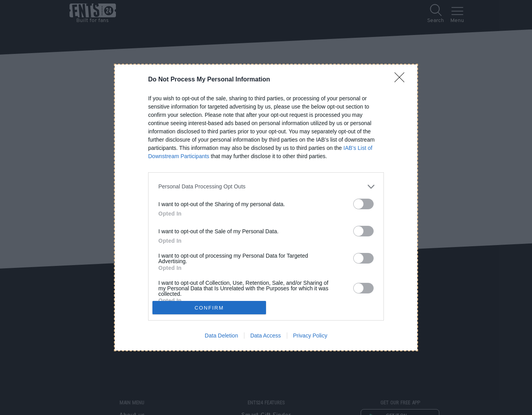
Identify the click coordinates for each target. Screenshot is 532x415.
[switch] (363, 204)
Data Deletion (221, 336)
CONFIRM (209, 308)
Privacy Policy (310, 336)
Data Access (266, 336)
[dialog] (266, 208)
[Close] (402, 80)
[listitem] (266, 187)
